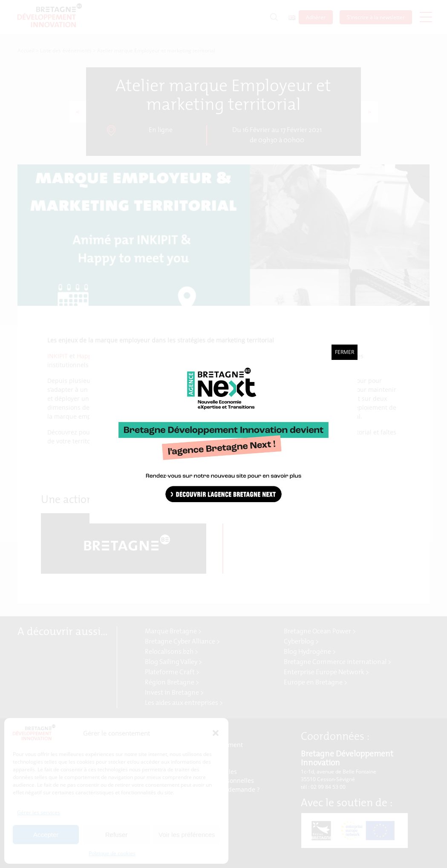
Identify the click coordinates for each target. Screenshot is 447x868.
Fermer (345, 352)
